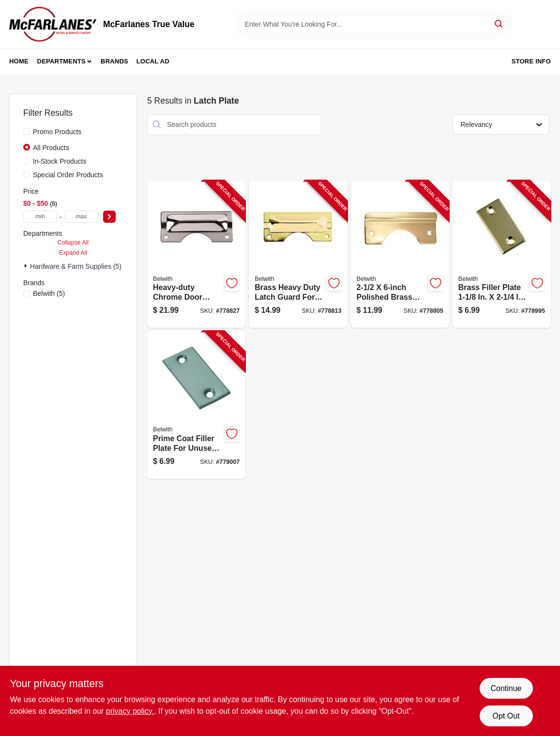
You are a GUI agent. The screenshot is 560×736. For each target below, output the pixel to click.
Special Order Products (68, 175)
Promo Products (57, 132)
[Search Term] (373, 24)
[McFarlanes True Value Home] (53, 24)
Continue (506, 688)
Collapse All (73, 243)
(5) (49, 293)
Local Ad (153, 61)
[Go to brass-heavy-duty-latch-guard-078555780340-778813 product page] (298, 254)
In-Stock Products (60, 161)
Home (19, 61)
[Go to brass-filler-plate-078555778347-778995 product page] (502, 254)
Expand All (73, 253)
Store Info (531, 61)
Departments (61, 61)
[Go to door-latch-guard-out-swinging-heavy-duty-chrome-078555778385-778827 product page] (196, 254)
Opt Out (506, 716)
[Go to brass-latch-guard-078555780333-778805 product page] (400, 254)
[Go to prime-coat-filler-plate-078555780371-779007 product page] (196, 405)
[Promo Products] (27, 131)
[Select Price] (109, 217)
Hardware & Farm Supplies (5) (76, 266)
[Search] (499, 23)
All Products (51, 148)
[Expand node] (27, 266)
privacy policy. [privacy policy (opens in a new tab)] (130, 711)
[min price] (40, 217)
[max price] (81, 217)
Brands (114, 61)
